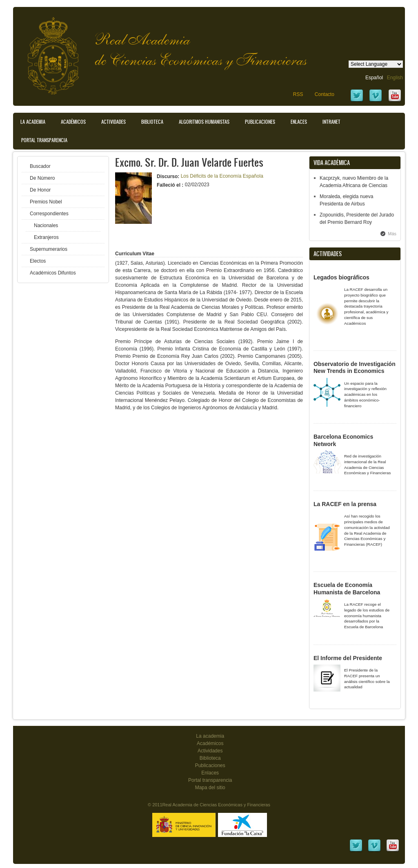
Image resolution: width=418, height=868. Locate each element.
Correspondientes (49, 214)
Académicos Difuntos (53, 273)
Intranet (331, 122)
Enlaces (299, 122)
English (395, 78)
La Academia (33, 122)
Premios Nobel (46, 202)
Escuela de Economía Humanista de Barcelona (347, 589)
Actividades (113, 122)
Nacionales (46, 225)
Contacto (325, 94)
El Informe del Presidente (348, 658)
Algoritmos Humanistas (204, 122)
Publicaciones (260, 122)
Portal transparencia (44, 140)
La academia (210, 736)
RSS (298, 94)
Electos (38, 261)
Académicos (73, 122)
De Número (42, 178)
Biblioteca (152, 122)
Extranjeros (46, 237)
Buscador (40, 166)
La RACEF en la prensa (345, 504)
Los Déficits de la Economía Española (222, 176)
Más (392, 234)
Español (374, 78)
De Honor (40, 190)
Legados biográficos (341, 277)
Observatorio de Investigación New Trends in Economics (355, 368)
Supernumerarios (49, 249)
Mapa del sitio (210, 788)
